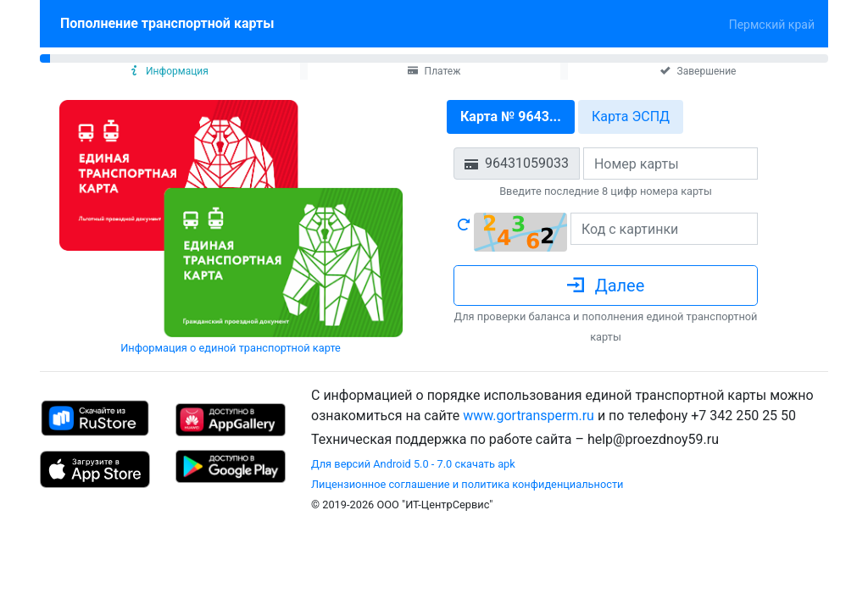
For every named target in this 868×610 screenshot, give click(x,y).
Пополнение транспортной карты (170, 22)
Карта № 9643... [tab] (511, 116)
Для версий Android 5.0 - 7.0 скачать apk (413, 464)
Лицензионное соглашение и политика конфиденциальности (467, 484)
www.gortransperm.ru (529, 416)
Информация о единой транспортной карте (231, 348)
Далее (606, 286)
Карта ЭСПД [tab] (631, 116)
